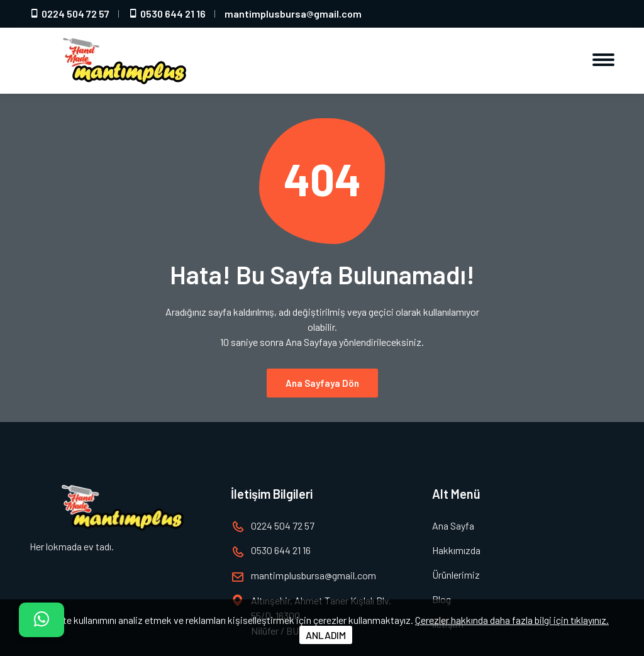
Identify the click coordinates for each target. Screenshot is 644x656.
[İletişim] (42, 620)
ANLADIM (326, 635)
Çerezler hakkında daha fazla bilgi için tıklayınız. (512, 620)
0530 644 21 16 (167, 14)
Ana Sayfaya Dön (322, 375)
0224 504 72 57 (69, 14)
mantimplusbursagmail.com (293, 14)
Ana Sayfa (453, 525)
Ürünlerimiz (456, 575)
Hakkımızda (456, 550)
